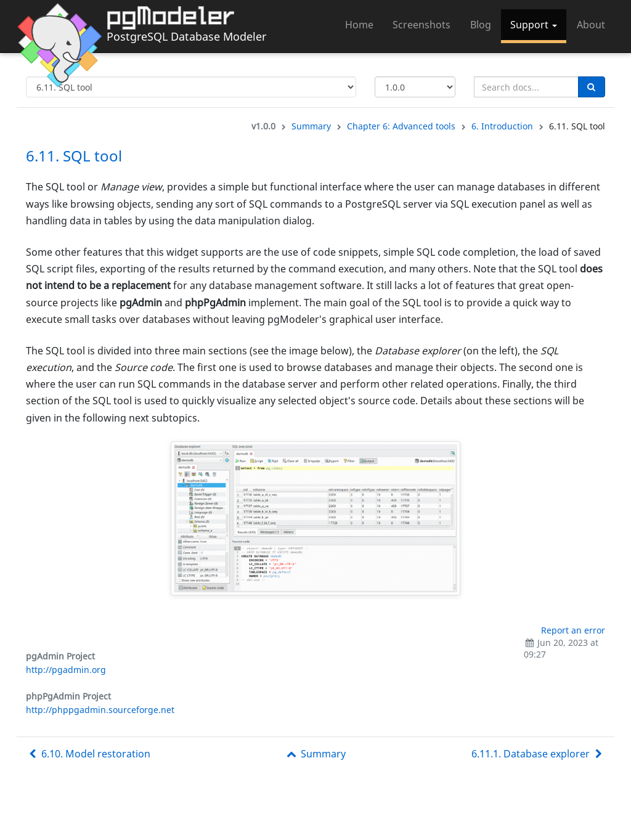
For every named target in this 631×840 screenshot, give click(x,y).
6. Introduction (502, 126)
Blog (481, 25)
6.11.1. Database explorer (538, 754)
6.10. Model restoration (88, 754)
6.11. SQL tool (74, 156)
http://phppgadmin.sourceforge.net (100, 710)
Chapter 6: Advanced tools (401, 126)
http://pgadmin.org (66, 670)
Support (534, 25)
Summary (311, 126)
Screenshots (421, 25)
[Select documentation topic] (191, 87)
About (591, 25)
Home (359, 25)
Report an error (573, 630)
